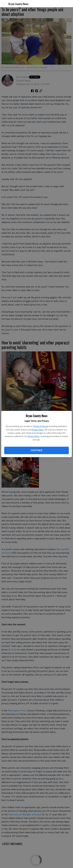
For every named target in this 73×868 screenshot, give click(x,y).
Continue (36, 450)
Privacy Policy (38, 430)
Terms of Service (41, 426)
